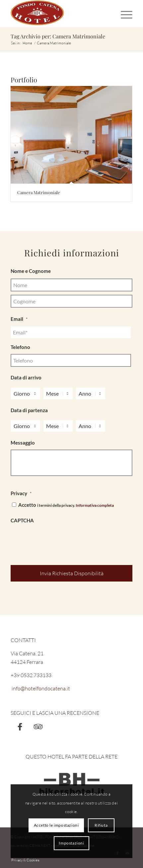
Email (19, 319)
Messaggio (23, 443)
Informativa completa (95, 505)
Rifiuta (101, 825)
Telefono (20, 347)
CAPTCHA (22, 520)
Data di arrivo (26, 377)
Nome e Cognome (31, 271)
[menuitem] (123, 14)
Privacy (21, 493)
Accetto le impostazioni (56, 825)
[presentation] (61, 541)
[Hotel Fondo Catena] (59, 14)
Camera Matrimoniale (39, 192)
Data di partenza (29, 410)
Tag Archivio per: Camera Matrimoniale (58, 36)
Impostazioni (71, 843)
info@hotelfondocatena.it (40, 688)
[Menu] (123, 14)
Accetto (66, 505)
